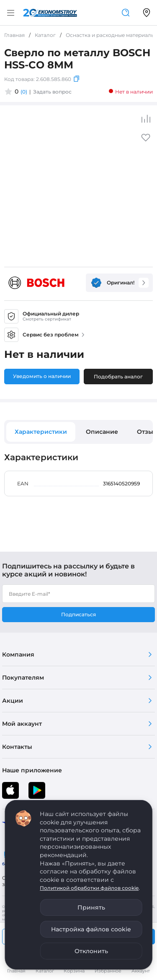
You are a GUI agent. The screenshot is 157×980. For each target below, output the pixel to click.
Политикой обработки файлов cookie (89, 888)
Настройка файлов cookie (91, 929)
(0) (24, 92)
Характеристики (41, 432)
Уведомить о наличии (42, 376)
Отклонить (91, 951)
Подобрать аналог (118, 377)
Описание (102, 432)
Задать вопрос (52, 92)
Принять (91, 907)
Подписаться (78, 614)
